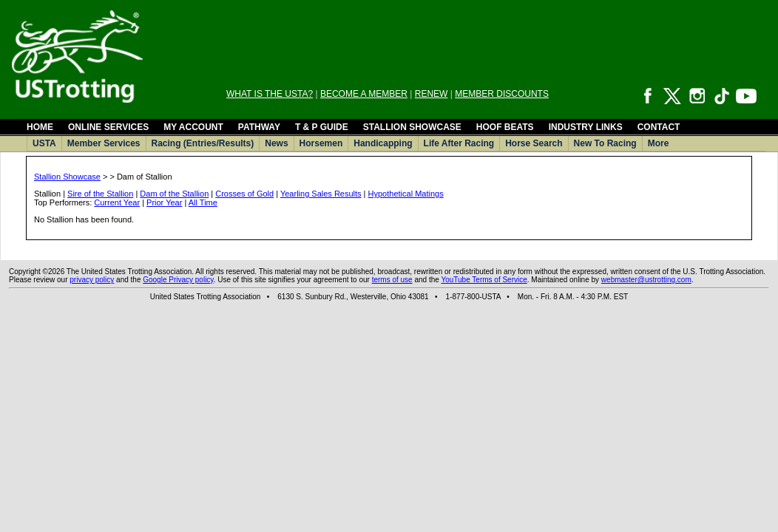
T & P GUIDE (322, 127)
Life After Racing (459, 143)
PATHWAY (259, 127)
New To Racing (605, 143)
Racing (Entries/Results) (203, 143)
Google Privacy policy (178, 280)
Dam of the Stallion (174, 194)
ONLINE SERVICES (108, 127)
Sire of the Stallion (100, 194)
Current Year (117, 202)
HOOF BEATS (505, 127)
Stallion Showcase (67, 177)
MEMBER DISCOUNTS (502, 94)
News (276, 143)
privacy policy (92, 280)
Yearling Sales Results (321, 194)
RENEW (432, 94)
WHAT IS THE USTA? (270, 94)
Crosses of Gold (244, 194)
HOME (40, 127)
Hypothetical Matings (406, 194)
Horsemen (321, 143)
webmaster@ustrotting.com (646, 280)
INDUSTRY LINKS (586, 127)
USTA (44, 143)
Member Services (104, 143)
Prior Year (164, 202)
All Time (203, 202)
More (659, 143)
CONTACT (659, 127)
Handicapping (383, 143)
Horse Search (534, 143)
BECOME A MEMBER (364, 94)
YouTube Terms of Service (484, 280)
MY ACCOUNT (193, 127)
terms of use (392, 280)
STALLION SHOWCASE (412, 127)
